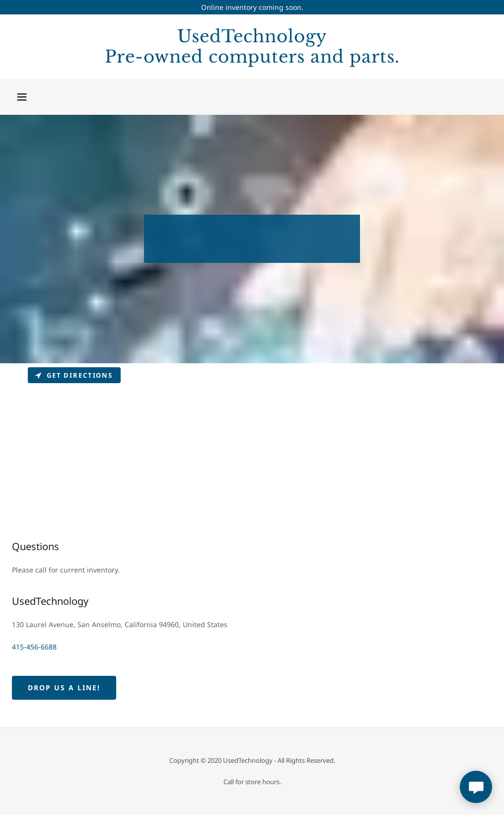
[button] (22, 97)
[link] (252, 60)
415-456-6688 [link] (34, 647)
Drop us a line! (64, 688)
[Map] (252, 438)
